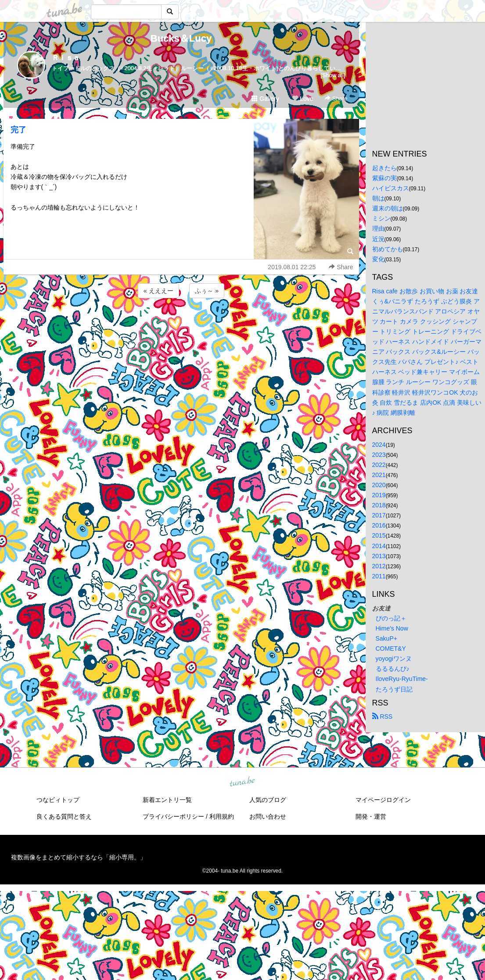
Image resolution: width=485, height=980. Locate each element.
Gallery (265, 99)
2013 (379, 556)
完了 (18, 130)
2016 (379, 525)
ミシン (381, 218)
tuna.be (242, 782)
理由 (378, 228)
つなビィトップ (58, 800)
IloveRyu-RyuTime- (402, 679)
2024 (379, 445)
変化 (378, 259)
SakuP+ (386, 638)
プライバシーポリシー (173, 816)
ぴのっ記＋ (391, 618)
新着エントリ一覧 (167, 800)
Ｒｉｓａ (66, 58)
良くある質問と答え (64, 816)
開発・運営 (371, 816)
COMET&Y (391, 649)
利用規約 (222, 816)
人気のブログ (268, 800)
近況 (378, 239)
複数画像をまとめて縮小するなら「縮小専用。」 (79, 857)
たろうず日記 (394, 689)
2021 (379, 475)
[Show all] (333, 75)
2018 (379, 505)
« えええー (158, 291)
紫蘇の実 (384, 178)
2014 (379, 546)
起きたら (384, 168)
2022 (379, 465)
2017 (379, 515)
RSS (383, 716)
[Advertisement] (181, 324)
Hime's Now (392, 628)
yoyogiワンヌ (394, 659)
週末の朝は (388, 208)
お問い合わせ (268, 816)
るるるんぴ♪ (393, 669)
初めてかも (388, 249)
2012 (379, 566)
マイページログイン (383, 800)
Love (302, 99)
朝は (378, 198)
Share (336, 98)
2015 (379, 535)
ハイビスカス (391, 188)
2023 (379, 455)
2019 (379, 495)
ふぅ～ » (207, 291)
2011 (379, 576)
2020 (379, 485)
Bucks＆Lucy (181, 38)
